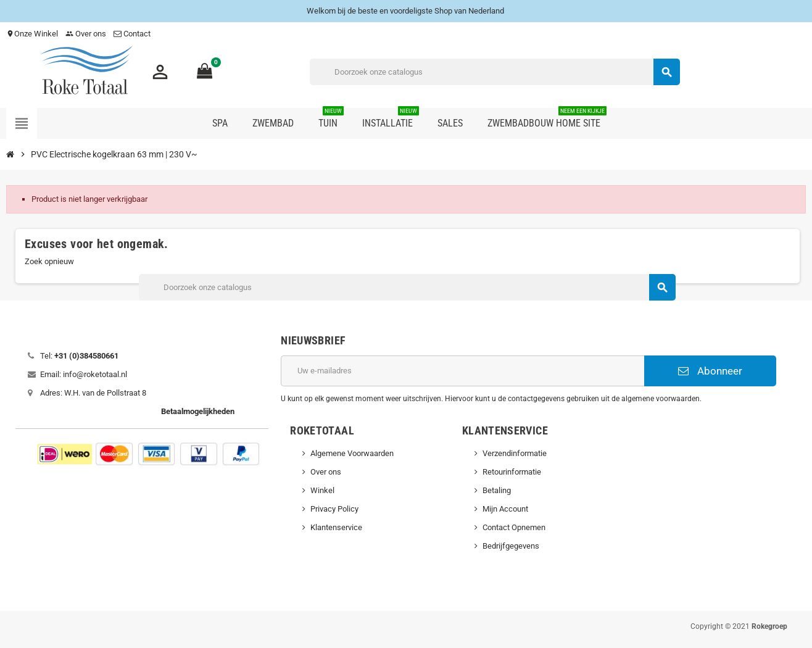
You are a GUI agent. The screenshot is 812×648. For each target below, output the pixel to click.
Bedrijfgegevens (511, 546)
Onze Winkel (32, 34)
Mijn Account (505, 509)
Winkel (322, 490)
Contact (133, 34)
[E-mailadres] (462, 371)
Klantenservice (336, 527)
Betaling (497, 490)
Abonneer (710, 371)
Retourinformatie (512, 472)
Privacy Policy (334, 509)
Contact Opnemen (514, 527)
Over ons (86, 34)
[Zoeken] (495, 72)
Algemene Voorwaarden (352, 453)
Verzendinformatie (515, 453)
